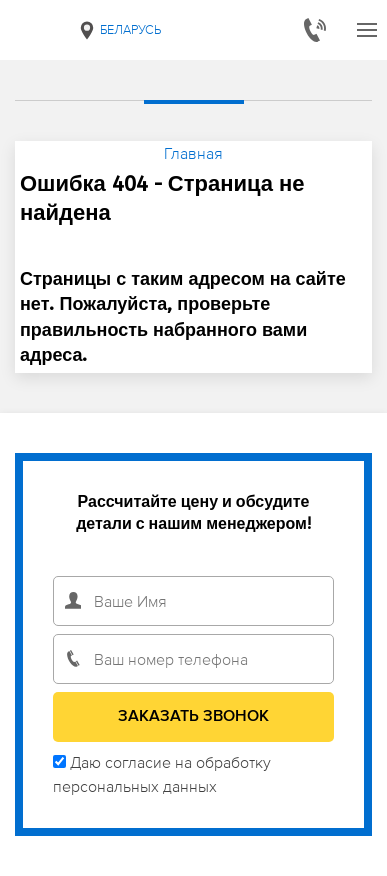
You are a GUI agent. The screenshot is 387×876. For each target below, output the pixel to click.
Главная (193, 153)
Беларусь (119, 30)
